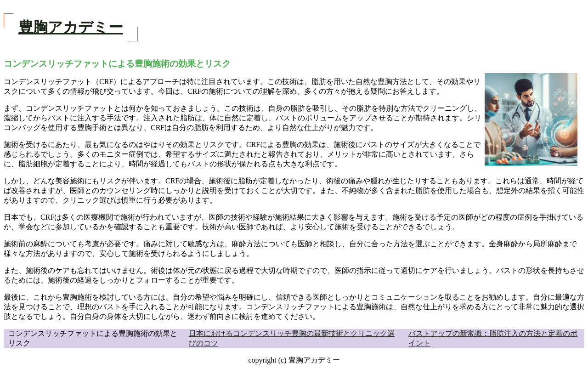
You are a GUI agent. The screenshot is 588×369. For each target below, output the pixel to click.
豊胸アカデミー (71, 27)
